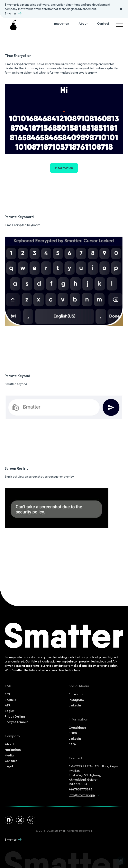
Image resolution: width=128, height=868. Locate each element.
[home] (14, 25)
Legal (9, 766)
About (83, 23)
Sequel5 (10, 700)
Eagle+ (10, 711)
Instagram (76, 700)
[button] (119, 25)
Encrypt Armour (16, 722)
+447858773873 (80, 789)
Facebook (76, 694)
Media (9, 755)
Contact (103, 23)
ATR (8, 705)
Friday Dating (15, 716)
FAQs (73, 744)
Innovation (61, 23)
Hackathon (13, 750)
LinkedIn (75, 705)
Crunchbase (77, 728)
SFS (7, 694)
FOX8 (73, 733)
